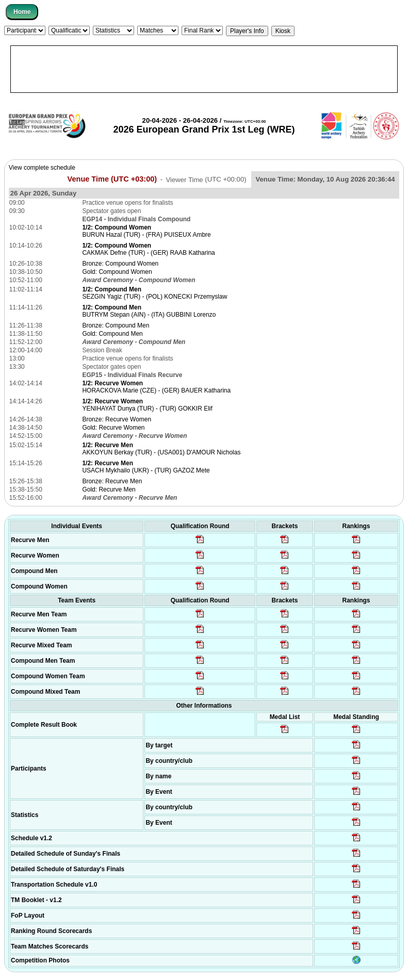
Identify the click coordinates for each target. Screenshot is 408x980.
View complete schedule (42, 168)
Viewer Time (206, 179)
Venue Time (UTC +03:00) (112, 179)
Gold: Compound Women (117, 272)
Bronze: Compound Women (120, 264)
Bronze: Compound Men (116, 325)
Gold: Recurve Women (113, 428)
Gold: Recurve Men (109, 489)
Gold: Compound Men (112, 334)
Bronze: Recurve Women (117, 419)
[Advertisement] (204, 69)
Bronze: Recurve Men (112, 481)
